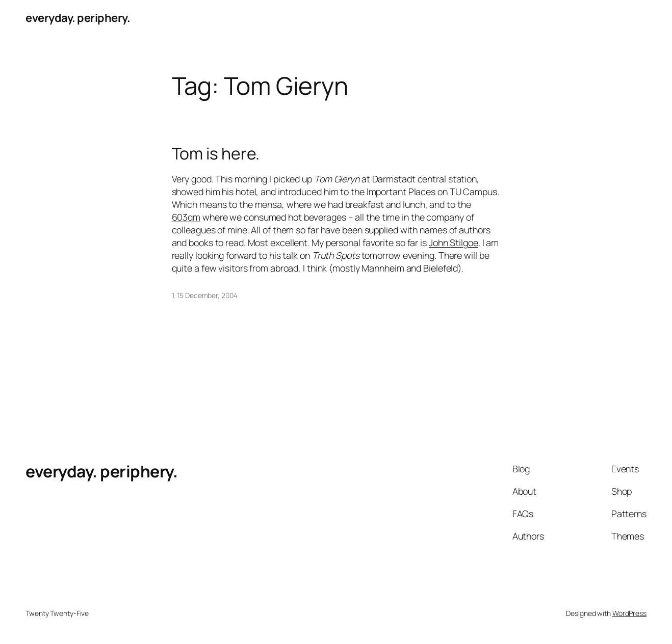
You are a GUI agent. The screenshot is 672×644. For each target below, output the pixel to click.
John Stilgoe (454, 243)
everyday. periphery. (78, 18)
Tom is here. (216, 154)
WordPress (629, 613)
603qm (186, 217)
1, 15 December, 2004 (205, 295)
